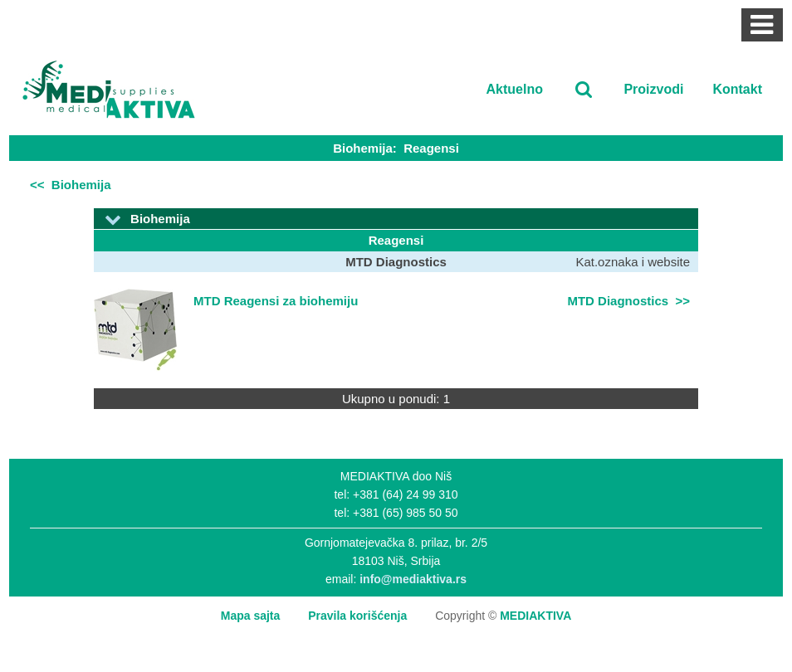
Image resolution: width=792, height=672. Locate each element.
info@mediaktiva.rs (413, 579)
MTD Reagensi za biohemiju (276, 301)
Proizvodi (653, 89)
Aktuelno (515, 89)
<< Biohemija (71, 185)
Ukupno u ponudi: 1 (396, 399)
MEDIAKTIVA (535, 616)
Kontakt (737, 89)
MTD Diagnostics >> (628, 301)
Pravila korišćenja (357, 616)
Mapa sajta (251, 616)
